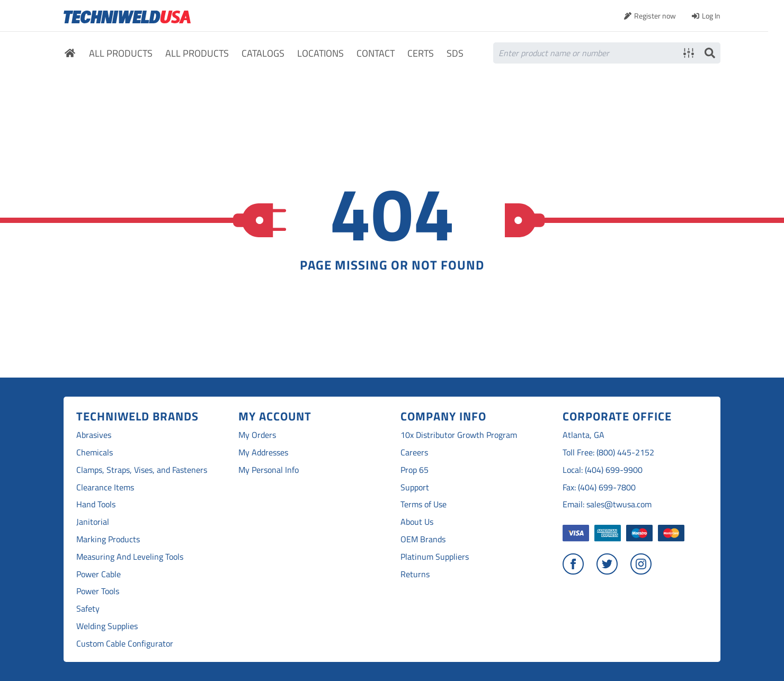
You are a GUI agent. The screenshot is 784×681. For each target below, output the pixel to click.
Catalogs (263, 54)
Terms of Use (424, 504)
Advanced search (689, 53)
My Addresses (263, 452)
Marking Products (108, 539)
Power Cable (99, 574)
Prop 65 (415, 470)
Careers (414, 452)
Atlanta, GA (583, 435)
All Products (121, 54)
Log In (711, 16)
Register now (655, 16)
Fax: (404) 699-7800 (599, 487)
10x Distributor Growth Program (459, 435)
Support (415, 487)
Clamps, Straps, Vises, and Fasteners (142, 470)
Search (710, 53)
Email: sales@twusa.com (607, 504)
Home (70, 55)
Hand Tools (96, 504)
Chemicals (95, 452)
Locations (320, 54)
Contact (376, 54)
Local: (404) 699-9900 (603, 470)
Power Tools (98, 591)
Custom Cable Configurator (125, 644)
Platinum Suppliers (435, 557)
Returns (415, 574)
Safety (88, 609)
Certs (421, 54)
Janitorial (93, 522)
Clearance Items (105, 487)
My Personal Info (269, 470)
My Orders (257, 435)
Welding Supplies (107, 626)
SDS (455, 54)
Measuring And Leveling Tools (130, 557)
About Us (417, 522)
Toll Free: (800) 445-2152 (608, 452)
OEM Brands (423, 539)
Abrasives (94, 435)
